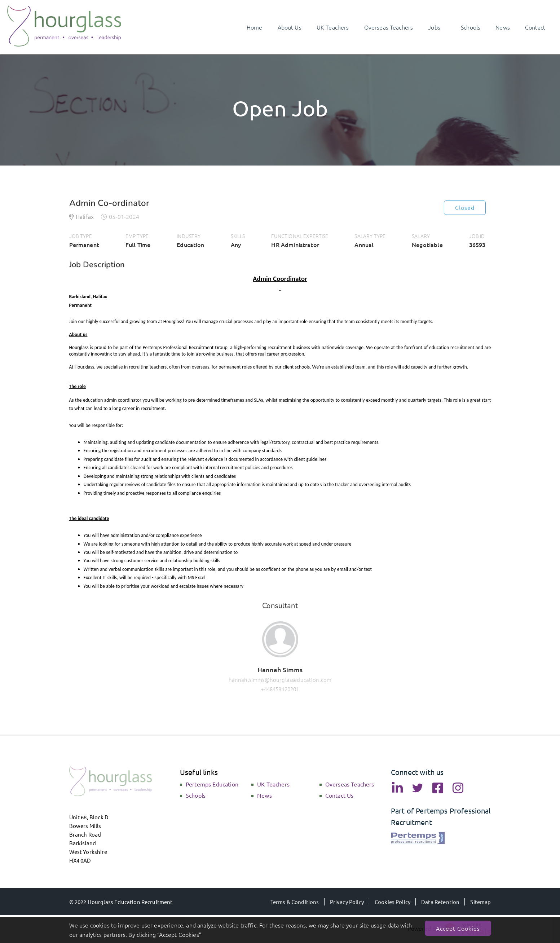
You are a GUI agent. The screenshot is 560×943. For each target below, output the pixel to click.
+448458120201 (280, 689)
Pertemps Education (212, 784)
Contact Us (339, 795)
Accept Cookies (458, 928)
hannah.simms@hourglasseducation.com (280, 680)
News (264, 795)
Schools (196, 795)
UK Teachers (273, 784)
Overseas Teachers (350, 784)
